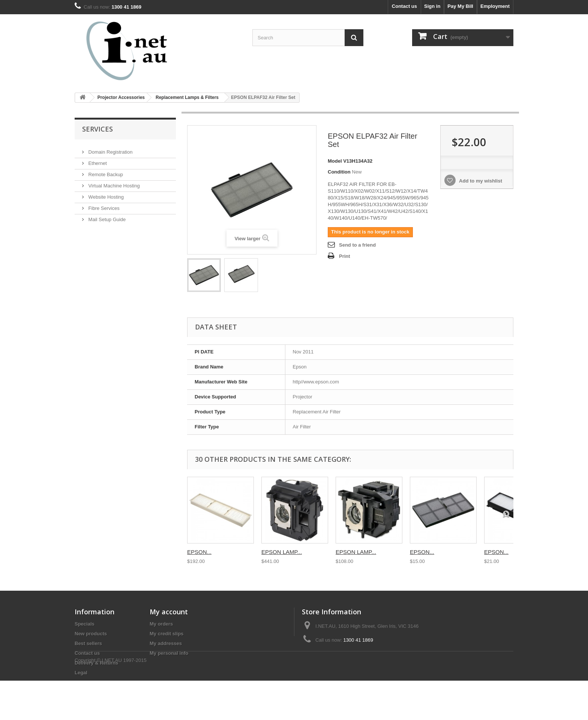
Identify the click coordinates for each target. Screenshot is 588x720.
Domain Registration (110, 149)
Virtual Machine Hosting (113, 183)
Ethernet (97, 160)
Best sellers (88, 643)
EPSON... (199, 552)
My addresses (166, 643)
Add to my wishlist (480, 181)
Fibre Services (103, 205)
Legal (81, 673)
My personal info (169, 653)
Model (335, 161)
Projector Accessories (121, 97)
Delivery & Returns (96, 663)
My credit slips (166, 634)
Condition (339, 172)
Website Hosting (105, 194)
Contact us (404, 6)
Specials (85, 624)
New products (91, 634)
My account (169, 612)
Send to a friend (357, 245)
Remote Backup (105, 171)
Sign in (432, 6)
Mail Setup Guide (106, 216)
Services (97, 129)
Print (345, 256)
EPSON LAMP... (282, 552)
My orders (161, 624)
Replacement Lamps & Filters (187, 97)
